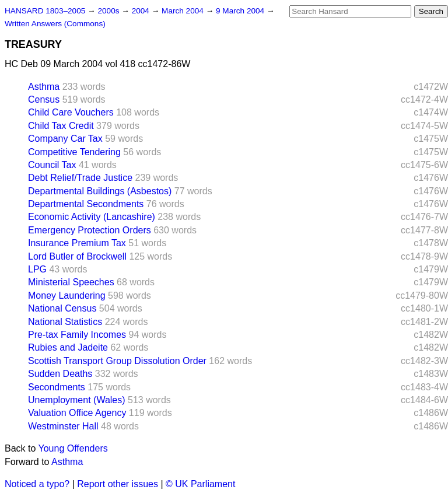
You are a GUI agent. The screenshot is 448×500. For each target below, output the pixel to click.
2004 (142, 11)
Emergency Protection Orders (90, 230)
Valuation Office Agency (77, 413)
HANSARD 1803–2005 (45, 11)
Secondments (57, 387)
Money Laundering (67, 296)
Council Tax (52, 165)
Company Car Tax (65, 139)
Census (44, 99)
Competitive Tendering (74, 152)
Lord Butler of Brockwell (77, 256)
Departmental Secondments (86, 204)
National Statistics (65, 322)
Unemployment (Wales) (77, 400)
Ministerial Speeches (71, 282)
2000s (109, 11)
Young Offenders (73, 448)
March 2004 (184, 11)
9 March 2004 (241, 11)
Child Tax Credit (61, 126)
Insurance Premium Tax (77, 243)
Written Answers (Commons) (55, 24)
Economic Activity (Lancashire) (92, 217)
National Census (62, 308)
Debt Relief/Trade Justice (80, 178)
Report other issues (118, 484)
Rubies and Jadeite (68, 347)
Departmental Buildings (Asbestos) (100, 191)
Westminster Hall (63, 426)
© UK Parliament (200, 484)
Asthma (44, 87)
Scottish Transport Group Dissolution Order (117, 361)
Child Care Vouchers (71, 112)
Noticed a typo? (37, 484)
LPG (37, 269)
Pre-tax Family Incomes (77, 335)
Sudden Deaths (60, 374)
